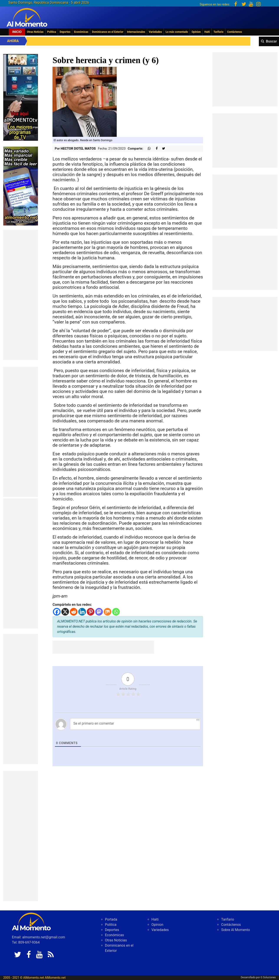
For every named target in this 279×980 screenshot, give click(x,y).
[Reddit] (74, 612)
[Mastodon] (99, 612)
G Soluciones (268, 977)
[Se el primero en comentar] (135, 724)
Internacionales (136, 32)
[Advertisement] (21, 295)
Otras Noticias (35, 32)
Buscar (271, 41)
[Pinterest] (91, 612)
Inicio (17, 32)
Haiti (207, 32)
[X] (65, 612)
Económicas (81, 32)
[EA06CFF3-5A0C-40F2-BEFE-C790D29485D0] (21, 97)
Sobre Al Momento (235, 930)
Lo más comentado (177, 32)
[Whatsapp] (116, 612)
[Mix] (107, 612)
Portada (111, 919)
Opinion (196, 32)
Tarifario (218, 32)
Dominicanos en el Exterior (108, 32)
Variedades (155, 32)
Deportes (65, 32)
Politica (52, 32)
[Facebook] (57, 612)
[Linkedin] (82, 612)
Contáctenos (235, 32)
